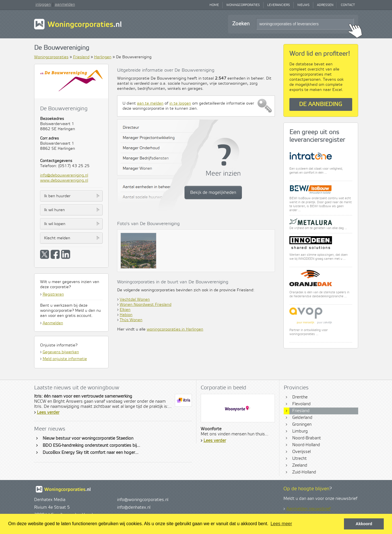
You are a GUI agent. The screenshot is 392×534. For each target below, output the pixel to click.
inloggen (43, 5)
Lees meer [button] (281, 524)
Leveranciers (279, 5)
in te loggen (180, 103)
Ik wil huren (54, 210)
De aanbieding (321, 104)
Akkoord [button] (364, 524)
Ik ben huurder (57, 196)
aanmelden (65, 5)
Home (214, 5)
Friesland (81, 57)
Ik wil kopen (55, 224)
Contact (348, 5)
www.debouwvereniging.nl (64, 180)
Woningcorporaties (243, 5)
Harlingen (103, 57)
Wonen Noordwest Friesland (146, 305)
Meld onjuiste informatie (65, 359)
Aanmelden (53, 323)
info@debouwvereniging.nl (64, 175)
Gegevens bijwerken (61, 352)
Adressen (325, 5)
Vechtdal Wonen (135, 300)
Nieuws (303, 5)
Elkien (125, 310)
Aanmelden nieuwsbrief (308, 509)
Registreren (53, 294)
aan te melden (150, 103)
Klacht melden (57, 238)
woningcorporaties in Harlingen (175, 329)
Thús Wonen (131, 320)
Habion (126, 315)
